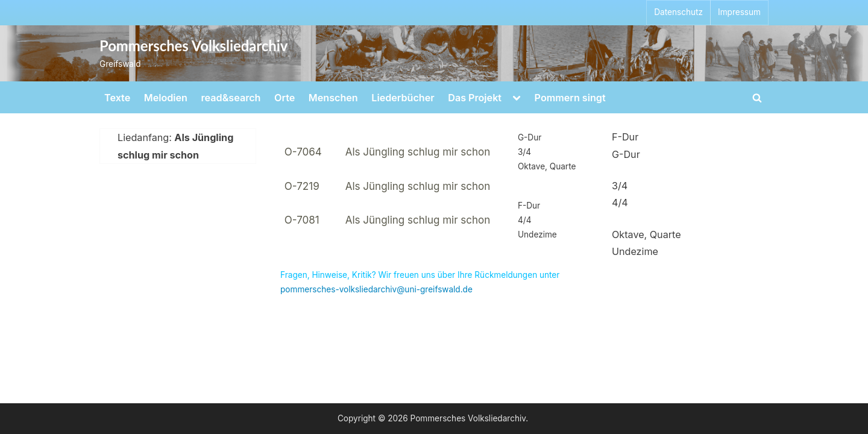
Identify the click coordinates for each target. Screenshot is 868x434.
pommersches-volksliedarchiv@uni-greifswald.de (376, 289)
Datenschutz (678, 12)
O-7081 (302, 220)
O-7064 (303, 152)
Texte (117, 98)
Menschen (333, 98)
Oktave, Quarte (646, 234)
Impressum (739, 12)
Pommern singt (570, 98)
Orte (285, 98)
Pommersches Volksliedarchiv (193, 46)
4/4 (620, 203)
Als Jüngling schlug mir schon (418, 152)
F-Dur (625, 137)
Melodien (166, 98)
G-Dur (626, 154)
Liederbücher (403, 98)
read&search (231, 98)
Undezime (635, 251)
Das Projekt (475, 98)
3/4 (620, 186)
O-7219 (302, 186)
